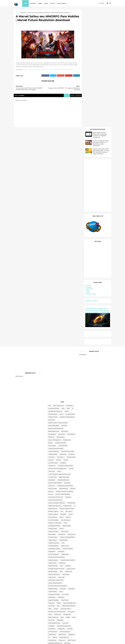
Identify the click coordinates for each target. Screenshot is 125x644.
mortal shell (71, 494)
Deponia (73, 371)
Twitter (86, 175)
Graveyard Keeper (53, 428)
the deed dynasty (53, 574)
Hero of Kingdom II (54, 437)
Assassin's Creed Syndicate (67, 299)
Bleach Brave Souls (54, 314)
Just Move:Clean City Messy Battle (58, 468)
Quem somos (72, 523)
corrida (71, 351)
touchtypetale (52, 603)
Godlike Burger (63, 423)
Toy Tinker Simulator (64, 603)
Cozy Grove (52, 354)
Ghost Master (52, 417)
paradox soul (62, 517)
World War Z (52, 628)
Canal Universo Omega (67, 334)
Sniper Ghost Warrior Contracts (57, 548)
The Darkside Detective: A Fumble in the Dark (61, 571)
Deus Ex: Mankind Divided (63, 377)
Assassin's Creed (53, 299)
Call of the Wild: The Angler (56, 331)
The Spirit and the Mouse (55, 586)
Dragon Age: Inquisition (55, 388)
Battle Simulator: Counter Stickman (58, 305)
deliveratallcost (64, 371)
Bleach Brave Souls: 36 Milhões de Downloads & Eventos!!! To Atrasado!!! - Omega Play (98, 17)
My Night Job (67, 497)
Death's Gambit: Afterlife (55, 365)
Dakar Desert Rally (64, 360)
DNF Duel (68, 380)
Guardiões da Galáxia (54, 431)
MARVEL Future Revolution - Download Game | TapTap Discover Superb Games (50, 74)
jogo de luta (52, 460)
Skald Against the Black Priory (61, 540)
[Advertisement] (96, 68)
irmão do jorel (71, 451)
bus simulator (52, 328)
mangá (59, 485)
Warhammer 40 (53, 620)
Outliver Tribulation (65, 514)
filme (65, 405)
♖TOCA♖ (54, 3)
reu (59, 528)
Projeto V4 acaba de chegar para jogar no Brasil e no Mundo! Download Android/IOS (99, 26)
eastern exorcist (53, 391)
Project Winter (52, 523)
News (74, 500)
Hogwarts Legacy (53, 443)
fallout (61, 400)
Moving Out (58, 497)
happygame (52, 434)
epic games (69, 394)
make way (51, 485)
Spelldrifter (65, 551)
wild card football (53, 623)
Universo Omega (89, 176)
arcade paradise (70, 297)
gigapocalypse (52, 423)
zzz (55, 631)
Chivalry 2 (51, 342)
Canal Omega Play (53, 334)
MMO (50, 491)
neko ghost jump (53, 500)
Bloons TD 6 (62, 317)
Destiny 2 (51, 374)
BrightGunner (67, 322)
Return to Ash (52, 528)
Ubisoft (50, 611)
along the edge (53, 297)
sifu (49, 540)
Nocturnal (65, 505)
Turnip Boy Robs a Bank (55, 608)
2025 (63, 291)
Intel (61, 448)
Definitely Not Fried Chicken (65, 368)
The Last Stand (52, 577)
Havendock (61, 434)
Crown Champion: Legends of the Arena (59, 357)
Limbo (61, 474)
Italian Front (68, 454)
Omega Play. (61, 511)
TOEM (71, 591)
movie (50, 497)
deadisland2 (52, 362)
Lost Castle (65, 477)
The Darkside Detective (55, 568)
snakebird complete (54, 546)
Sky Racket (51, 543)
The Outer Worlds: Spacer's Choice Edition (60, 583)
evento (71, 397)
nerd (62, 500)
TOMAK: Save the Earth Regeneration (59, 594)
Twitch (86, 173)
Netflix (68, 500)
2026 (68, 291)
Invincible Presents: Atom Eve (56, 451)
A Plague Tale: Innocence (55, 294)
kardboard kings (53, 471)
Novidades (35, 3)
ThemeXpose (24, 642)
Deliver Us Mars (53, 371)
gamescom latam (53, 414)
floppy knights (67, 408)
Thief (65, 588)
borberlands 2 (71, 317)
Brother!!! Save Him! (61, 325)
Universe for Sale (67, 614)
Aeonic (67, 294)
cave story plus (71, 339)
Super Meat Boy (53, 560)
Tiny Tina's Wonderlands (55, 591)
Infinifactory (62, 445)
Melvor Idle (51, 488)
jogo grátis (61, 460)
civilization (63, 345)
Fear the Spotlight (53, 402)
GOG (63, 425)
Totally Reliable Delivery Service (57, 600)
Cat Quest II (52, 339)
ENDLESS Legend (53, 394)
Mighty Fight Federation (69, 488)
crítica (59, 354)
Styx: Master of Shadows (60, 554)
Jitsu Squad (66, 457)
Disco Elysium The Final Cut (56, 380)
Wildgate (64, 623)
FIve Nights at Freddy (54, 408)
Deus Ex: (51, 377)
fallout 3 (68, 400)
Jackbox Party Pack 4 (54, 457)
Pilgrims (55, 520)
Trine (74, 603)
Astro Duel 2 (52, 302)
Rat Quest (67, 525)
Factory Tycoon (53, 400)
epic (62, 394)
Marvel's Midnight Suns (69, 485)
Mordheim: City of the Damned (57, 494)
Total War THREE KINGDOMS (56, 597)
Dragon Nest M (68, 388)
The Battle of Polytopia (63, 563)
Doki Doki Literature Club (55, 382)
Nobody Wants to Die (54, 505)
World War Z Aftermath (64, 628)
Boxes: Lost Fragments (54, 322)
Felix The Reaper (66, 402)
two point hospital (69, 608)
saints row (64, 531)
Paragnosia (71, 517)
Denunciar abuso (90, 183)
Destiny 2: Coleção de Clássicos (65, 374)
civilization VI (52, 348)
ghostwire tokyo (53, 420)
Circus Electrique (53, 345)
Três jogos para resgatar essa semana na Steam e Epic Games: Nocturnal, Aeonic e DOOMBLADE (96, 193)
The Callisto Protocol (63, 566)
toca (65, 591)
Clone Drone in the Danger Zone (57, 351)
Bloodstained (52, 317)
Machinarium (52, 480)
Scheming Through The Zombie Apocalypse (60, 537)
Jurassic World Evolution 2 (55, 465)
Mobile (56, 491)
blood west (65, 314)
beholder (64, 308)
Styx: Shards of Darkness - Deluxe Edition (59, 557)
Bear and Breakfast (54, 308)
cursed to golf (52, 360)
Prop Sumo (62, 523)
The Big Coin (52, 566)
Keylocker (63, 471)
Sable (56, 531)
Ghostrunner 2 (71, 417)
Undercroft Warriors (54, 614)
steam (72, 551)
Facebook (87, 168)
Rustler (50, 531)
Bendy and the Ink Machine (56, 311)
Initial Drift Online (53, 448)
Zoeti (50, 631)
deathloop (67, 365)
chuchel (58, 342)
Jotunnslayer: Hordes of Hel (56, 463)
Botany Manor (61, 319)
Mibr (58, 488)
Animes (42, 3)
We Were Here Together (66, 620)
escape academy (53, 397)
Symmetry (51, 563)
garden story (65, 414)
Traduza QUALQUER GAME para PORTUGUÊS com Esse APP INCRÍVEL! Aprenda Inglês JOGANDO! (99, 34)
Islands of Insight (53, 454)
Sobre (69, 548)
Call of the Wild (63, 328)
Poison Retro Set (64, 520)
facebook (76, 100)
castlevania (63, 337)
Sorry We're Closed (54, 551)
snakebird (60, 543)
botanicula (51, 319)
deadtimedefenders (63, 362)
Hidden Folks (65, 437)
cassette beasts (53, 337)
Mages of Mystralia (53, 483)
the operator (63, 577)
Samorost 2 (51, 534)
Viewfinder (71, 617)
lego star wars (53, 474)
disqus (70, 100)
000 (50, 288)
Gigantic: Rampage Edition (67, 420)
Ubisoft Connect (59, 611)
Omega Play (87, 171)
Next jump (51, 503)
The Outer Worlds (53, 580)
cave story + (61, 339)
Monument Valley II (66, 491)
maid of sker (65, 483)
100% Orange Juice (58, 288)
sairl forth (72, 531)
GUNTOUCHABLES (68, 431)
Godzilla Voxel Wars (54, 425)
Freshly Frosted (53, 411)
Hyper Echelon (52, 445)
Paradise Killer (52, 517)
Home (27, 3)
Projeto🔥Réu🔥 (64, 3)
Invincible (68, 448)
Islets (61, 454)
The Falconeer (65, 574)
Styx (50, 554)
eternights (63, 397)
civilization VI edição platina (65, 348)
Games (48, 3)
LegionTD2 (71, 471)
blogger (64, 100)
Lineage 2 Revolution (54, 477)
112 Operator (70, 288)
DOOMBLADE (71, 385)
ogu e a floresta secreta (64, 508)
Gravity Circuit (65, 428)
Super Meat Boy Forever (67, 560)
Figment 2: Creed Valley (55, 405)
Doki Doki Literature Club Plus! (57, 385)
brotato (51, 325)
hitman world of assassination (57, 440)
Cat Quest (71, 337)
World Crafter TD (53, 626)
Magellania (61, 480)
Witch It (71, 623)
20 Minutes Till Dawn (54, 291)
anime (61, 297)
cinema (65, 342)
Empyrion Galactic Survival (67, 391)
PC (49, 520)
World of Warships (65, 626)
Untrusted (63, 617)
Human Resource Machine (68, 443)
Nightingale (60, 503)
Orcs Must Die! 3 (53, 514)
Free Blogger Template (34, 642)
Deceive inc (52, 368)
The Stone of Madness (54, 588)
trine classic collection (55, 606)
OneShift (70, 511)
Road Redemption (68, 528)
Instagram (87, 170)
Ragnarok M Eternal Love (55, 525)
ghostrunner (62, 417)
